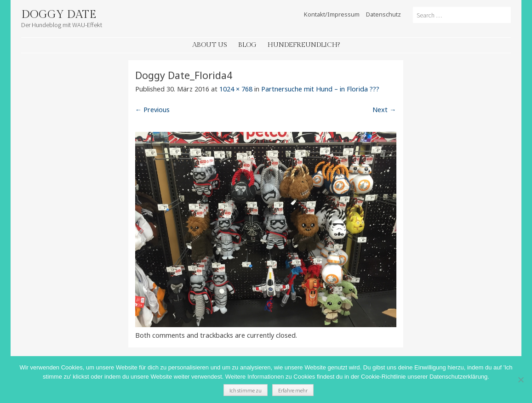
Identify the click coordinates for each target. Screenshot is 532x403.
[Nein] (521, 380)
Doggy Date (59, 15)
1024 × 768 (236, 89)
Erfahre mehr (293, 390)
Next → (384, 110)
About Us (210, 45)
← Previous (152, 110)
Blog (247, 45)
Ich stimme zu (246, 390)
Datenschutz (383, 14)
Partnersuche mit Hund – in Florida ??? (320, 89)
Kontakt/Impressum (332, 14)
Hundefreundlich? (304, 45)
